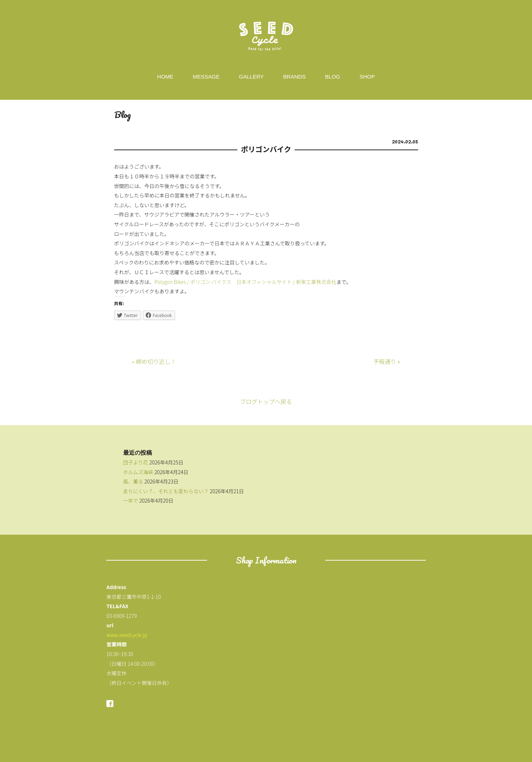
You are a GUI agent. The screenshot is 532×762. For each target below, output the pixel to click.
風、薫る (133, 481)
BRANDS (294, 77)
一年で (131, 500)
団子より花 (136, 462)
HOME (165, 77)
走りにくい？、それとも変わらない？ (166, 491)
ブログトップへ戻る (266, 401)
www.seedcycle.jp (127, 635)
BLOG (333, 77)
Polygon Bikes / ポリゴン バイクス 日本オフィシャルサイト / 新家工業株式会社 (245, 282)
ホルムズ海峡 (138, 472)
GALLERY (251, 77)
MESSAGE (206, 77)
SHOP (367, 77)
